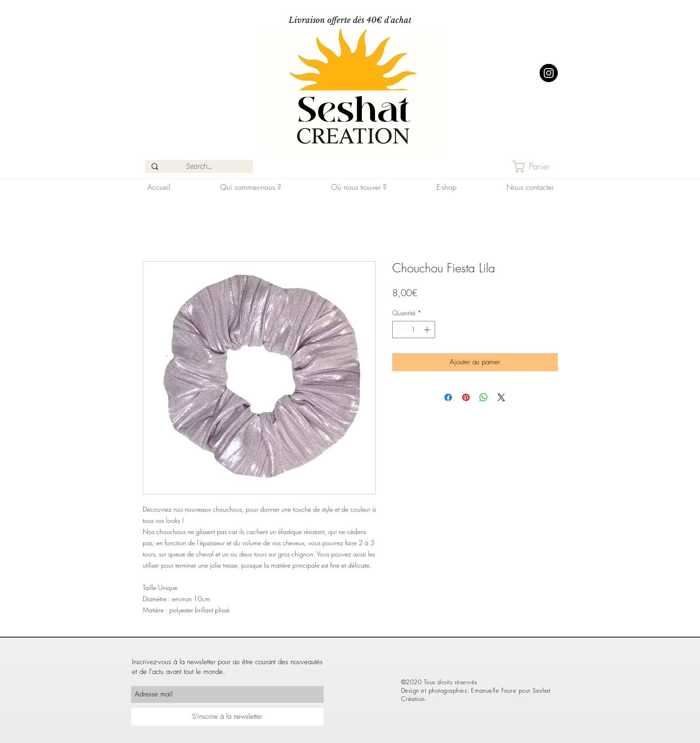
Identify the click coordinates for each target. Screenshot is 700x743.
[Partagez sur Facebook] (448, 397)
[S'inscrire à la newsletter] (227, 717)
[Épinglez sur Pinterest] (466, 397)
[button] (538, 167)
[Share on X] (501, 397)
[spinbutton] (414, 330)
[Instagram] (549, 73)
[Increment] (428, 330)
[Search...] (198, 167)
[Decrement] (399, 330)
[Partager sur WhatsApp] (484, 397)
